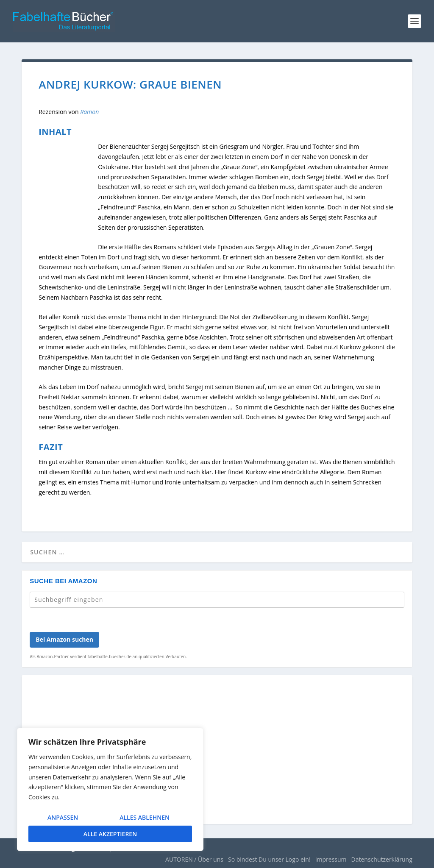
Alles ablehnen (145, 817)
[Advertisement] (217, 755)
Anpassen (63, 817)
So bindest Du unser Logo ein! (269, 859)
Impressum (331, 859)
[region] (110, 789)
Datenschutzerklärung (382, 859)
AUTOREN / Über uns (194, 859)
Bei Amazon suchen (64, 639)
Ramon (89, 112)
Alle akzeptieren (110, 834)
